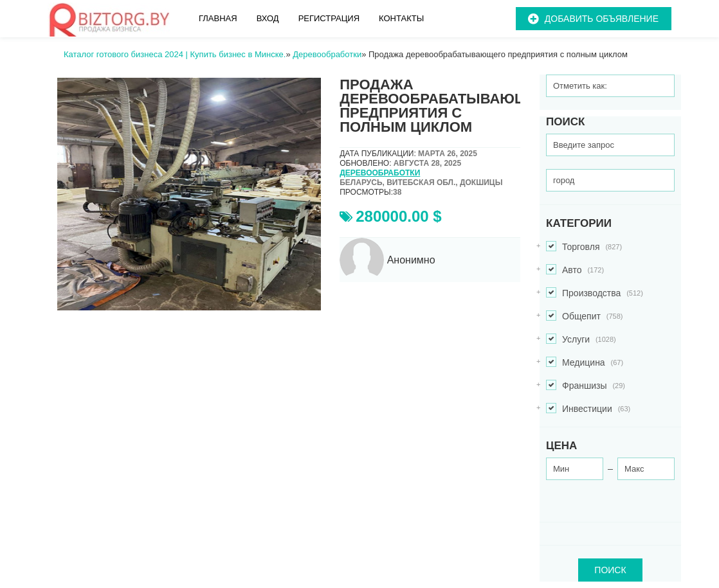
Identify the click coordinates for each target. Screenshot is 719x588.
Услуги (581, 340)
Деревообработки (380, 173)
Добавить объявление (602, 19)
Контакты (401, 18)
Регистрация (329, 18)
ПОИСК (610, 570)
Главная (218, 18)
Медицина (585, 363)
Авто (575, 270)
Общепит (584, 316)
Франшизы (586, 386)
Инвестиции (588, 409)
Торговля (584, 247)
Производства (595, 293)
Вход (268, 18)
